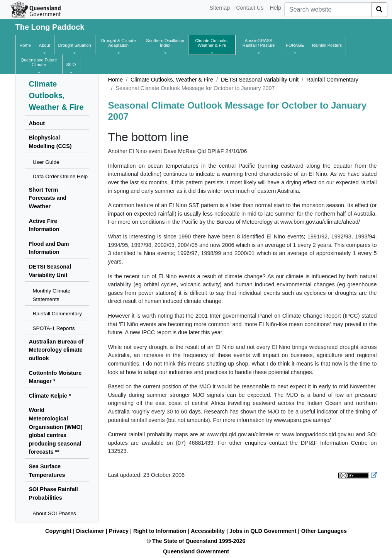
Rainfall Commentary (332, 80)
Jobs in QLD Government (264, 531)
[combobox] (328, 10)
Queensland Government (196, 551)
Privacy (119, 531)
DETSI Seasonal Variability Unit (260, 80)
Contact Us (250, 8)
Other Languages (324, 531)
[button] (45, 45)
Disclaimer (90, 531)
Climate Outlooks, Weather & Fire (172, 80)
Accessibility (208, 531)
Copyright (58, 531)
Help (275, 8)
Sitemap (220, 8)
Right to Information (160, 531)
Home (115, 80)
